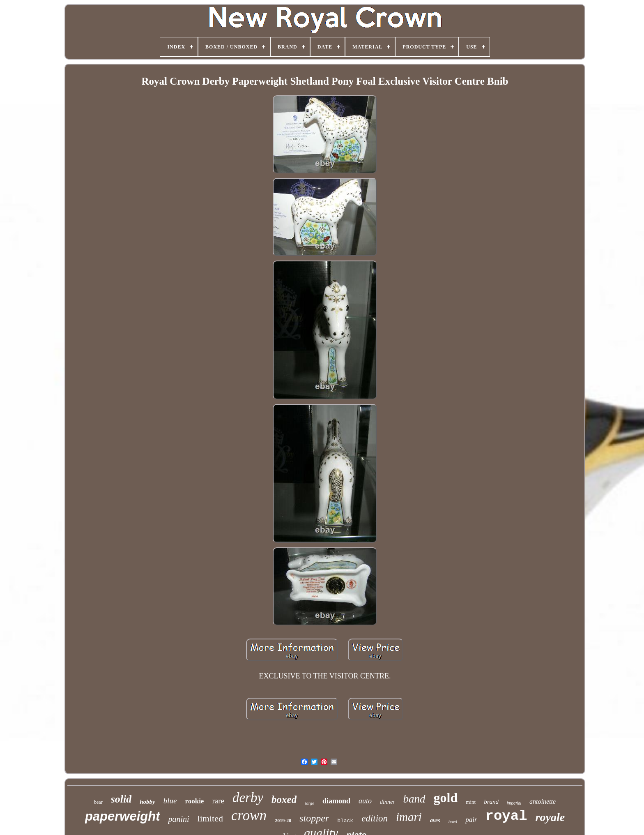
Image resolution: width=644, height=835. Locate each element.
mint (471, 802)
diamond (336, 801)
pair (471, 820)
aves (435, 820)
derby (248, 798)
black (345, 821)
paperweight (123, 816)
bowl (453, 821)
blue (170, 801)
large (309, 803)
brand (491, 802)
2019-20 (283, 821)
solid (121, 799)
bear (98, 802)
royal (506, 816)
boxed (284, 799)
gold (446, 798)
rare (218, 801)
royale (550, 817)
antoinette (543, 802)
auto (365, 801)
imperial (514, 803)
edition (375, 818)
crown (249, 815)
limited (210, 818)
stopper (314, 818)
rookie (194, 801)
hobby (147, 802)
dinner (388, 802)
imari (409, 817)
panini (178, 819)
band (414, 799)
